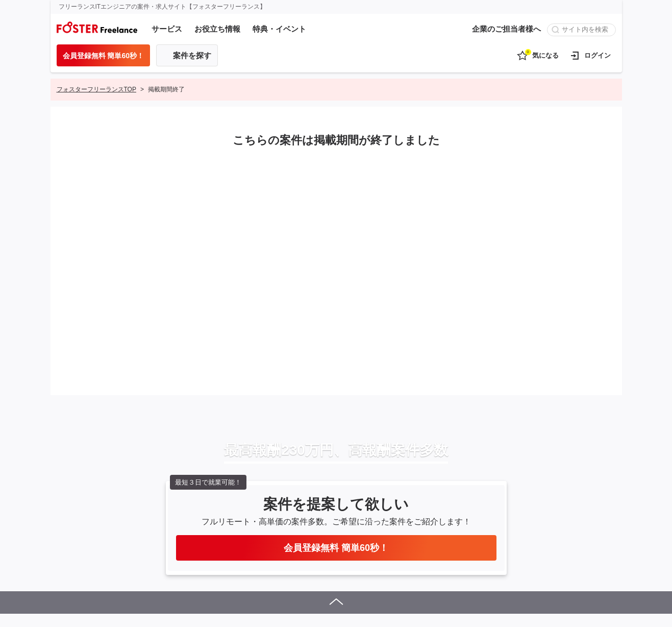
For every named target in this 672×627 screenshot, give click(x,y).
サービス (167, 29)
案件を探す (192, 55)
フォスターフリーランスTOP (96, 89)
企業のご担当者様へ (506, 29)
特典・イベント (279, 29)
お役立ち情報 (217, 29)
